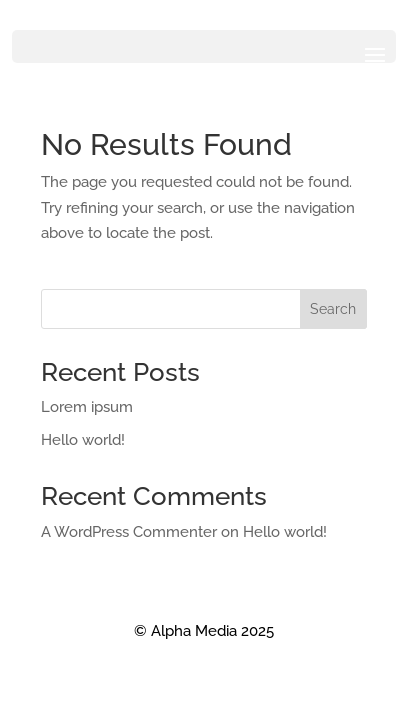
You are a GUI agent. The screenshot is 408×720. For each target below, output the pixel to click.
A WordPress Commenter (129, 532)
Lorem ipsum (87, 407)
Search (333, 309)
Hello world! (83, 440)
